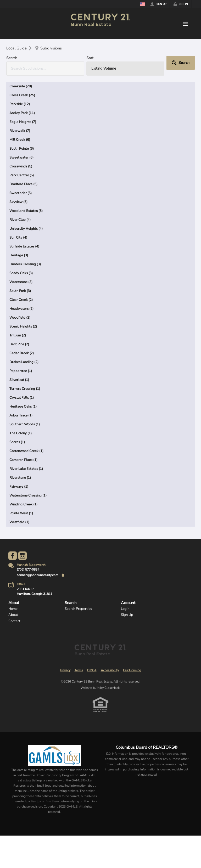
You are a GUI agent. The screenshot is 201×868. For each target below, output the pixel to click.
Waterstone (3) (21, 282)
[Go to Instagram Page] (23, 556)
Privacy (65, 670)
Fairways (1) (19, 487)
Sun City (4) (18, 238)
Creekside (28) (21, 86)
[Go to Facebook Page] (13, 556)
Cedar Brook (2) (22, 353)
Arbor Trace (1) (21, 415)
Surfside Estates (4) (24, 246)
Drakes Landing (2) (24, 362)
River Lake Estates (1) (26, 469)
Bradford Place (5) (23, 184)
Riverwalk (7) (20, 131)
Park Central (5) (22, 175)
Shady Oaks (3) (21, 273)
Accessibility (110, 670)
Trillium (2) (18, 335)
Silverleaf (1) (19, 380)
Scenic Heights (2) (23, 326)
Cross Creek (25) (22, 95)
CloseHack (112, 688)
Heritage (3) (19, 255)
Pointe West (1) (21, 513)
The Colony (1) (21, 433)
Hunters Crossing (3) (25, 264)
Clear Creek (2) (21, 300)
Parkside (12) (20, 104)
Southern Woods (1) (25, 424)
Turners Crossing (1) (25, 389)
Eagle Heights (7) (23, 122)
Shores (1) (17, 442)
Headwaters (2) (21, 309)
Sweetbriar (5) (21, 193)
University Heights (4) (26, 229)
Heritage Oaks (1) (23, 407)
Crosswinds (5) (21, 166)
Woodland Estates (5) (26, 211)
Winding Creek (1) (23, 504)
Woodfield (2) (20, 318)
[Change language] (142, 4)
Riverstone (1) (20, 478)
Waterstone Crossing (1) (28, 495)
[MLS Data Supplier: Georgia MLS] (54, 756)
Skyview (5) (18, 202)
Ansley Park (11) (22, 113)
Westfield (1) (19, 522)
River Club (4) (20, 220)
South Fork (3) (20, 291)
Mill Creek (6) (20, 140)
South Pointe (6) (22, 149)
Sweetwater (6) (21, 157)
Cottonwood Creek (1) (26, 451)
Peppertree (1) (21, 371)
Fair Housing (132, 670)
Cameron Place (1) (23, 460)
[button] (181, 63)
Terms (79, 670)
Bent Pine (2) (19, 344)
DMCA (92, 670)
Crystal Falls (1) (22, 398)
